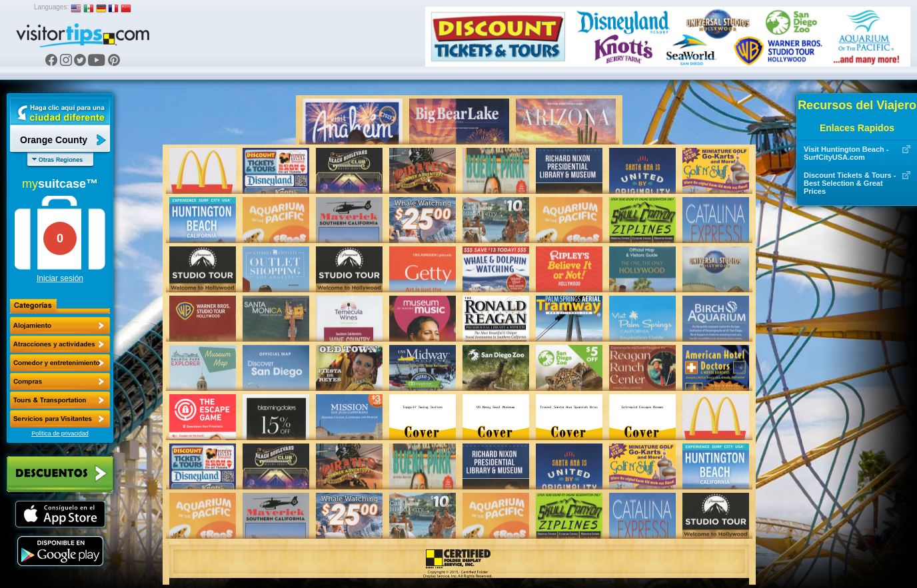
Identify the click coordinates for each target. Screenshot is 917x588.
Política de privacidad (60, 434)
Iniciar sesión (60, 278)
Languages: (51, 7)
